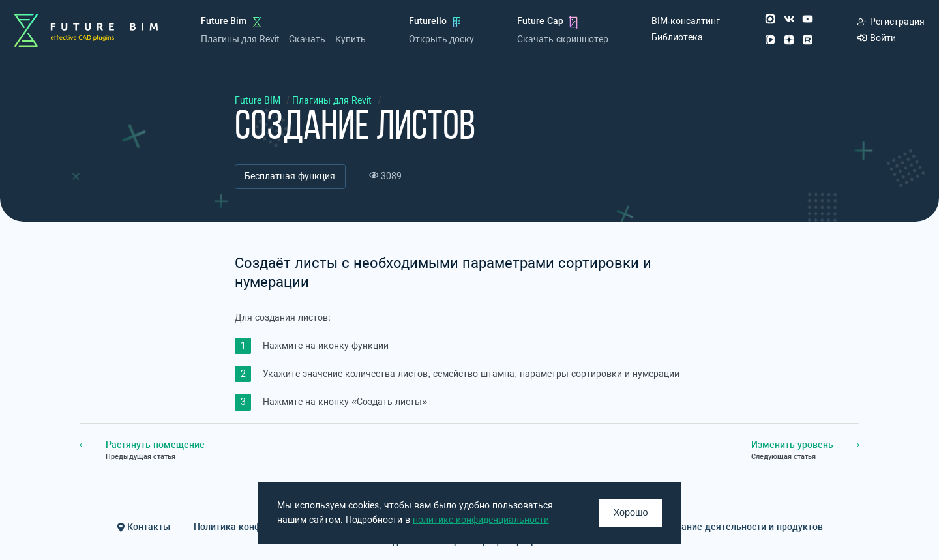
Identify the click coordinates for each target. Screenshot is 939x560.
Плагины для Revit (240, 39)
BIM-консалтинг (686, 21)
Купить (350, 39)
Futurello (428, 21)
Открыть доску (442, 39)
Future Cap (540, 21)
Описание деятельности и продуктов (741, 527)
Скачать (307, 39)
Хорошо (631, 512)
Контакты (143, 527)
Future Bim (224, 21)
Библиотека (677, 37)
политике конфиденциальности (481, 520)
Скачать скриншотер (563, 39)
